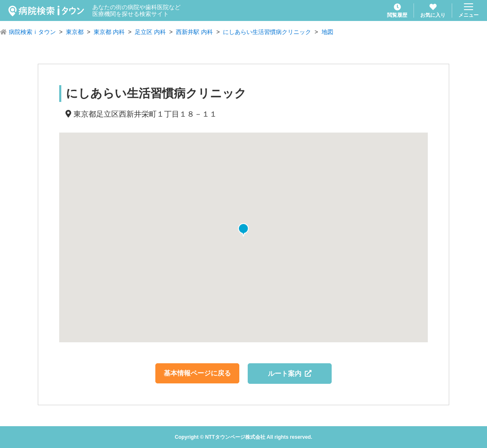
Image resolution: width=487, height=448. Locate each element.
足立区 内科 (150, 32)
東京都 (75, 32)
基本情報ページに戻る (197, 373)
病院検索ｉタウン (32, 32)
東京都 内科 (109, 32)
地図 (327, 32)
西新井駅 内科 (194, 32)
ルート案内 (290, 374)
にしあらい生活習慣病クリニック (267, 32)
